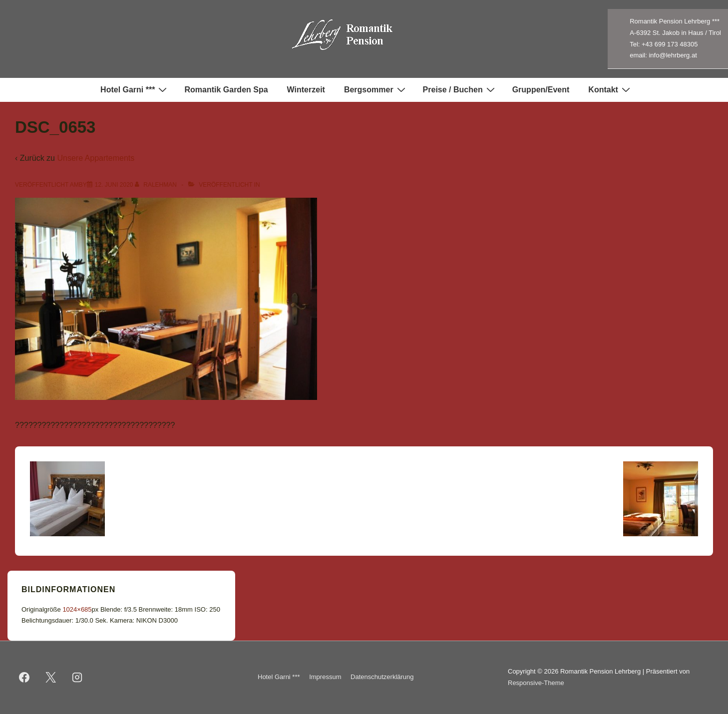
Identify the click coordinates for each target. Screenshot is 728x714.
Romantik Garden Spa (226, 90)
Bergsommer (376, 89)
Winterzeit (306, 90)
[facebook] (24, 678)
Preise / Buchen (460, 89)
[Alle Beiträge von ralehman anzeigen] (157, 185)
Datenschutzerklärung (382, 677)
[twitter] (51, 678)
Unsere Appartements (96, 158)
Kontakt (610, 89)
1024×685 (77, 609)
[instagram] (77, 678)
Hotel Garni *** (135, 89)
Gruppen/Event (541, 90)
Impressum (325, 677)
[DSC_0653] (114, 185)
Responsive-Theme (536, 683)
